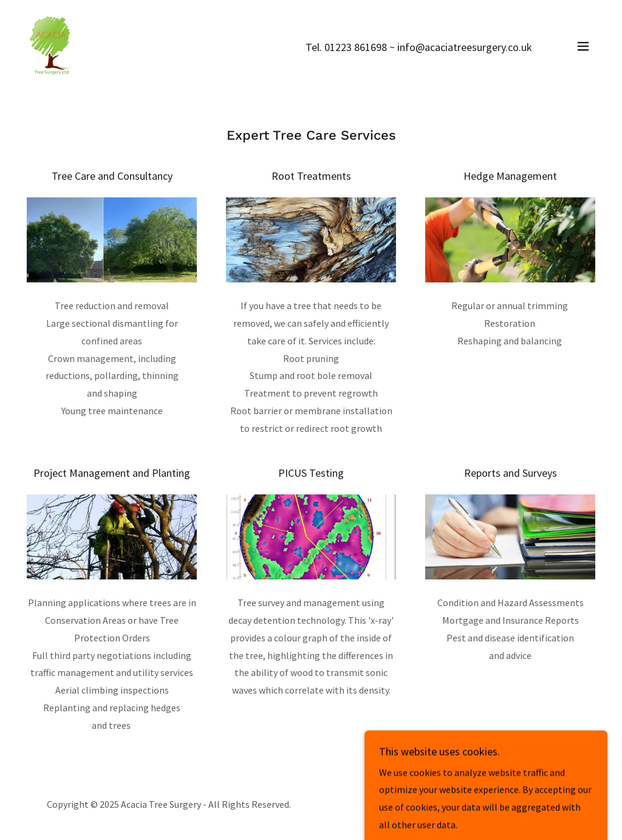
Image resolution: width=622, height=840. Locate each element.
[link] (52, 45)
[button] (583, 46)
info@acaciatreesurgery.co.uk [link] (465, 47)
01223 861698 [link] (356, 47)
